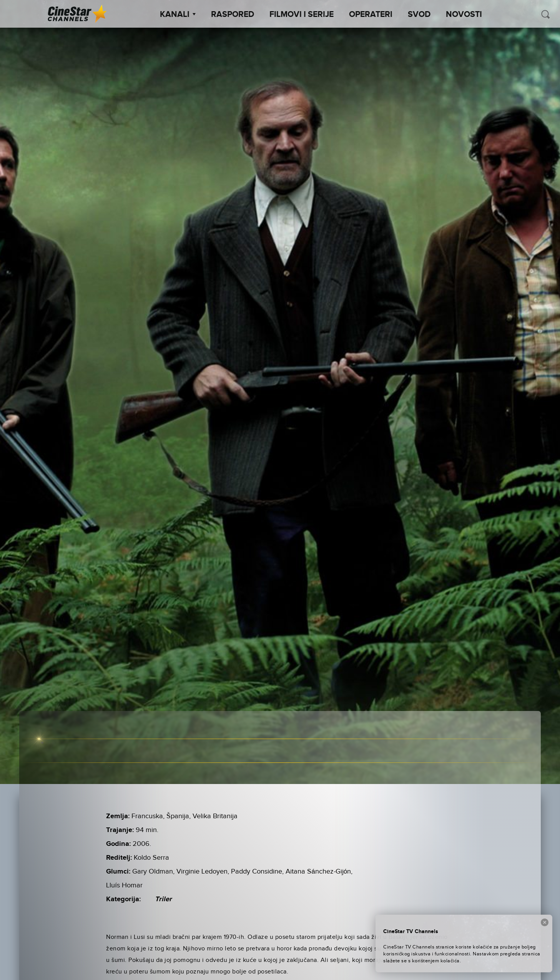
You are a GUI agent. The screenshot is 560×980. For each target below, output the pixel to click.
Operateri (371, 15)
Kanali (178, 15)
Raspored (233, 15)
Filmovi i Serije (302, 15)
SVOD (419, 15)
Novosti (464, 15)
